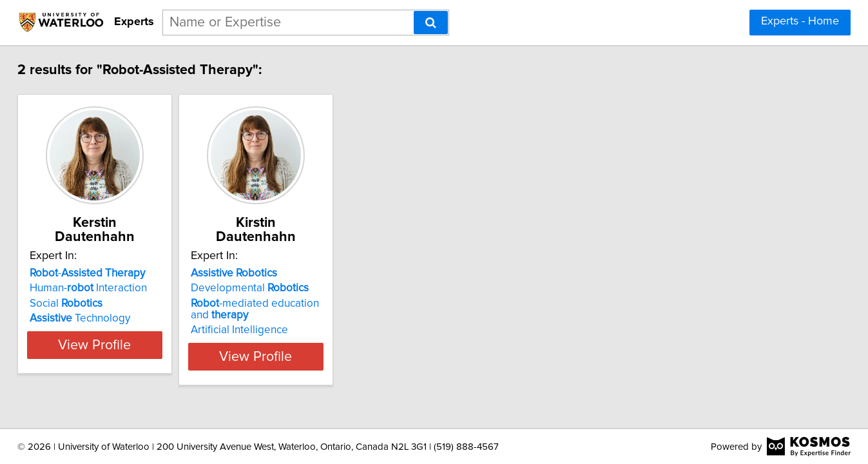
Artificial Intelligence (302, 316)
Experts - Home (800, 21)
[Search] (431, 23)
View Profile (141, 342)
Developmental (312, 274)
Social (96, 289)
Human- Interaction (119, 274)
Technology (110, 304)
